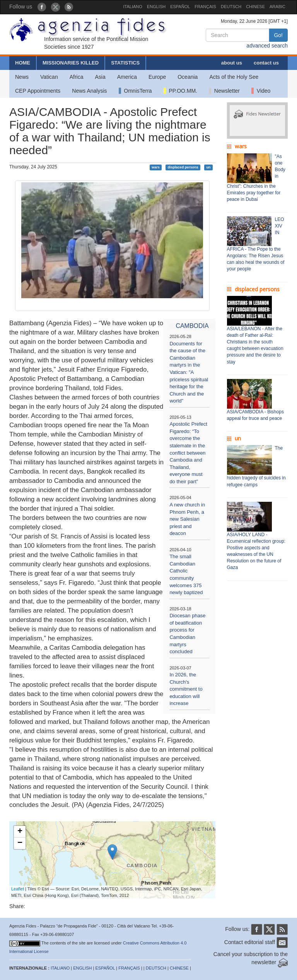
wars (156, 167)
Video (261, 91)
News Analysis (89, 91)
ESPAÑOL (180, 7)
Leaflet (18, 889)
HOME (23, 63)
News (22, 77)
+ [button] (20, 832)
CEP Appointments (38, 91)
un (208, 167)
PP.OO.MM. (180, 91)
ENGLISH (156, 7)
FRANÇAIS (205, 7)
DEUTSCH (231, 7)
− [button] (20, 843)
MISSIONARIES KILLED (71, 63)
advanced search (267, 46)
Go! (278, 35)
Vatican (49, 77)
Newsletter (224, 91)
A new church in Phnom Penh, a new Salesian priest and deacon (187, 519)
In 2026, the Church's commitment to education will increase (186, 689)
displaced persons (183, 167)
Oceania (188, 77)
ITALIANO (133, 7)
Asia (100, 77)
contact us (266, 63)
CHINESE (255, 7)
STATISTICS (125, 63)
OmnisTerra (135, 91)
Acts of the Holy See (234, 77)
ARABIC (277, 7)
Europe (157, 77)
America (127, 77)
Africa (77, 77)
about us (232, 63)
